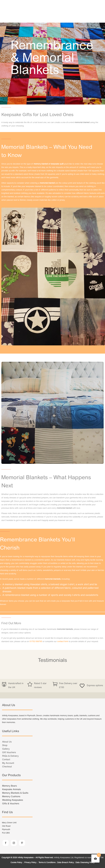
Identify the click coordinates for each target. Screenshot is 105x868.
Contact (6, 760)
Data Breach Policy (65, 863)
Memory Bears (10, 786)
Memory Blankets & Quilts (15, 793)
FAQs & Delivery (10, 756)
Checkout (7, 767)
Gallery (6, 749)
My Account (8, 763)
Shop (5, 746)
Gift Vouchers (9, 753)
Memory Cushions (11, 797)
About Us (7, 742)
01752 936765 (36, 642)
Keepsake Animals (11, 790)
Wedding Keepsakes (13, 800)
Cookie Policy (17, 863)
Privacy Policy (31, 863)
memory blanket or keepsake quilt (49, 164)
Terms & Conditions (47, 863)
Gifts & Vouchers (11, 804)
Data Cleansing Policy (85, 863)
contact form (63, 642)
